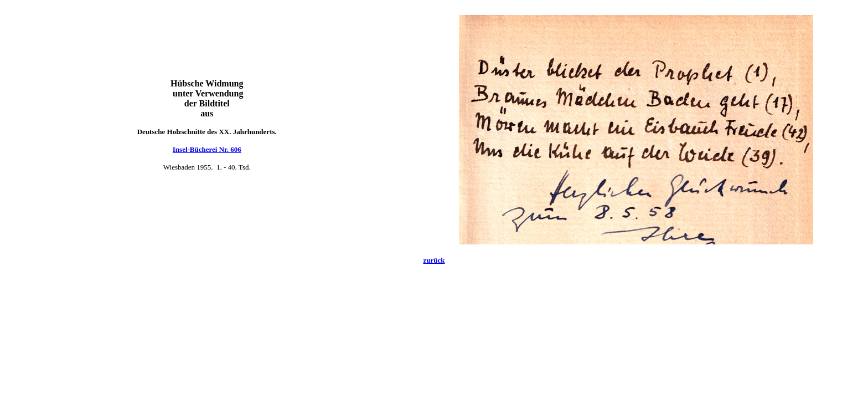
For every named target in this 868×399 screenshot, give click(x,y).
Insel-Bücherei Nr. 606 (207, 149)
